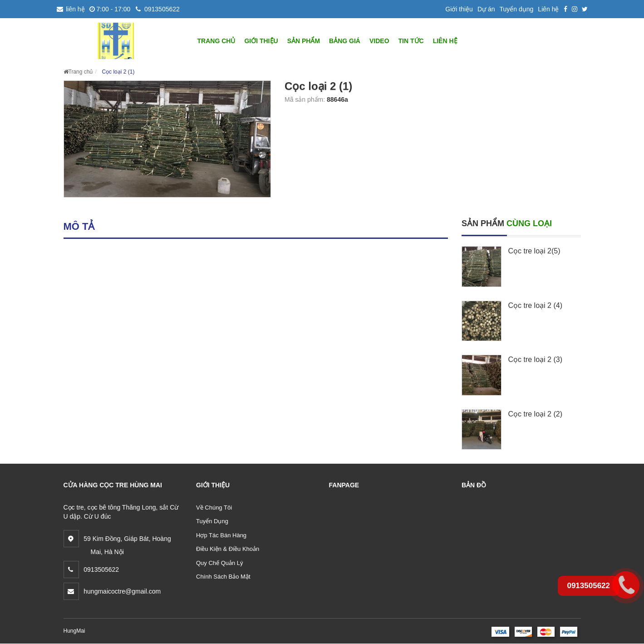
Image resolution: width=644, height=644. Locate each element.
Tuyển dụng (516, 9)
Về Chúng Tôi (214, 508)
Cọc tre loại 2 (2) (535, 414)
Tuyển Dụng (212, 521)
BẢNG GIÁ (345, 41)
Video (379, 41)
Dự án (486, 9)
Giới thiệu (459, 9)
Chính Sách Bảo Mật (223, 577)
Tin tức (411, 41)
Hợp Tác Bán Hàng (221, 535)
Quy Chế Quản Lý (220, 563)
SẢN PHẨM (304, 41)
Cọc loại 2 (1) (118, 72)
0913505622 (157, 9)
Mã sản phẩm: (306, 99)
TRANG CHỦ (216, 41)
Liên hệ (548, 9)
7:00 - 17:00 (110, 9)
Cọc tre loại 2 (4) (535, 305)
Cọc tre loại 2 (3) (535, 359)
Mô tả (79, 226)
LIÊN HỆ (445, 41)
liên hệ (71, 9)
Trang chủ (78, 72)
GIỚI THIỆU (261, 41)
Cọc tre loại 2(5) (534, 251)
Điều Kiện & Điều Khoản (228, 549)
